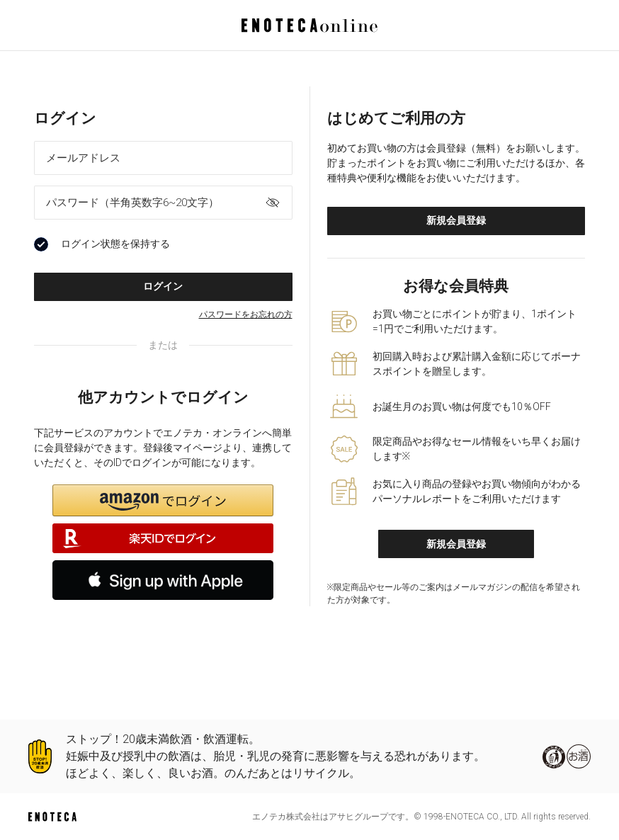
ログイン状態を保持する (102, 244)
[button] (163, 500)
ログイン (163, 286)
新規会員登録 (456, 220)
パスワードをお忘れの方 (246, 314)
